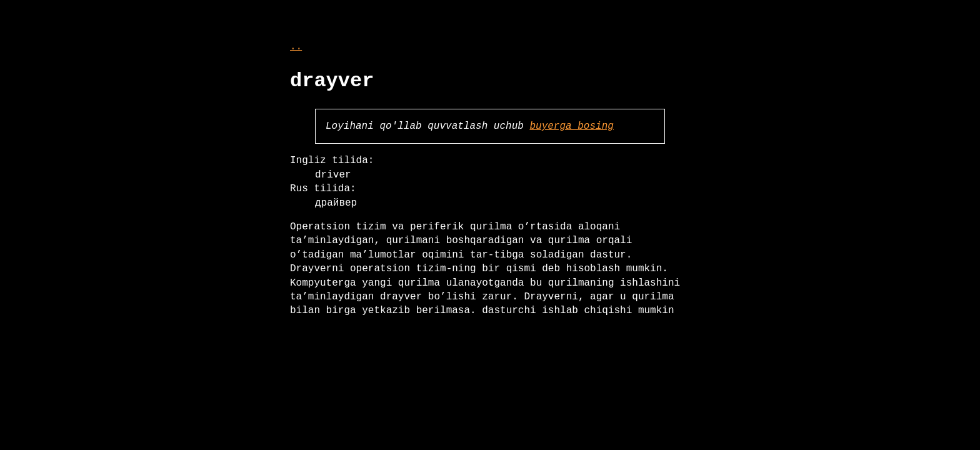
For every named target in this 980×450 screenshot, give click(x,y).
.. (296, 47)
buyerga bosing (571, 126)
